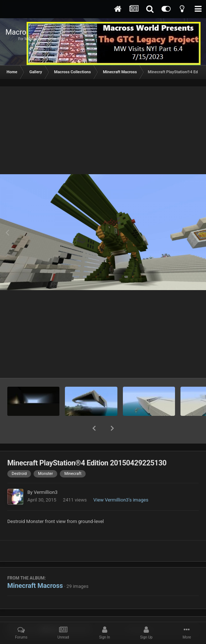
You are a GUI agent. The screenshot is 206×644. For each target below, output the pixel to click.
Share (49, 611)
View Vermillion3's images (121, 481)
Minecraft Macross (35, 567)
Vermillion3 (45, 473)
